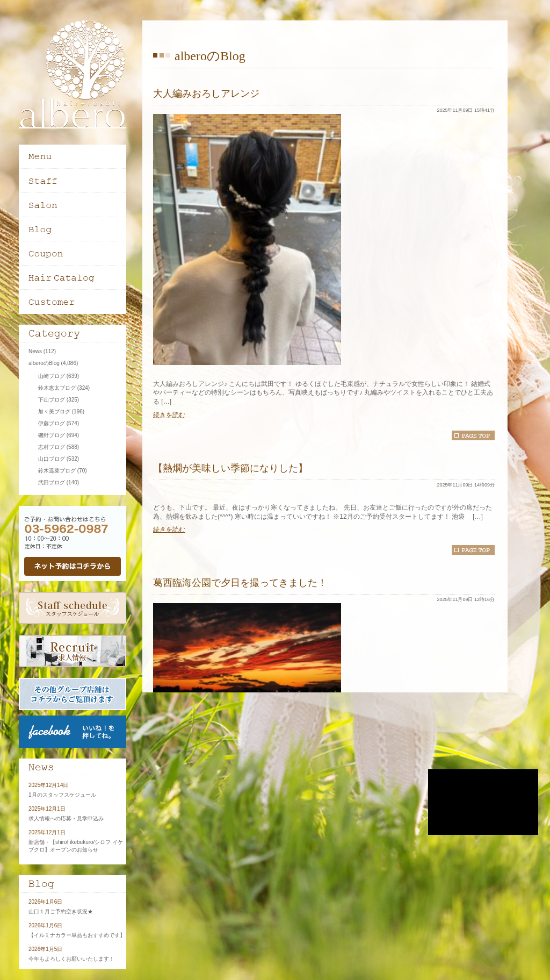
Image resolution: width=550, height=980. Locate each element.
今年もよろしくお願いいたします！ (71, 959)
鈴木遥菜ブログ (57, 471)
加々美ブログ (54, 412)
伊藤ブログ (52, 423)
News (35, 351)
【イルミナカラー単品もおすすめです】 (77, 935)
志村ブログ (52, 447)
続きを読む (169, 415)
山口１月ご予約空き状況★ (61, 911)
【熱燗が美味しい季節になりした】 (230, 468)
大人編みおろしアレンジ (206, 94)
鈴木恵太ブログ (57, 388)
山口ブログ (52, 459)
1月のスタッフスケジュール (62, 795)
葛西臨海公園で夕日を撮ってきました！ (240, 583)
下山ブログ (52, 400)
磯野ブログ (52, 435)
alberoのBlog (44, 363)
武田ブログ (52, 482)
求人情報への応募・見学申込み (66, 818)
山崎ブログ (52, 376)
